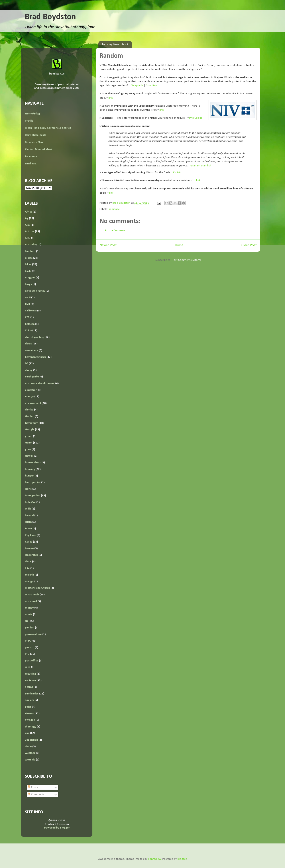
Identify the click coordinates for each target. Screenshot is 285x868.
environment (33, 403)
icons (28, 489)
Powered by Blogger (57, 828)
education (31, 390)
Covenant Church (35, 357)
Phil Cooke (196, 118)
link (111, 98)
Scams (29, 687)
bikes (28, 264)
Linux (28, 562)
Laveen (29, 548)
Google (30, 430)
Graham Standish (201, 166)
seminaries (32, 694)
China (28, 330)
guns (28, 449)
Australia (30, 245)
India (28, 509)
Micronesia (32, 595)
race (28, 667)
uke (27, 733)
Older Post (249, 245)
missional (31, 601)
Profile (29, 121)
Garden (30, 416)
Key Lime (31, 535)
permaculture (33, 634)
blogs (28, 284)
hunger (29, 476)
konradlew (155, 859)
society (29, 700)
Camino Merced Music (39, 149)
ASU (28, 238)
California (31, 311)
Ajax (27, 225)
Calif (27, 304)
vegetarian (31, 740)
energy (29, 397)
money (29, 608)
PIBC (28, 641)
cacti (28, 297)
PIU (27, 654)
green (29, 436)
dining (29, 370)
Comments (36, 794)
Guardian (151, 86)
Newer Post (108, 245)
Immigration (33, 496)
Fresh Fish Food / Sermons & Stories (48, 128)
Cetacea (30, 324)
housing (30, 469)
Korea (29, 542)
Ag (27, 218)
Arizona (30, 231)
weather (30, 753)
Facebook (31, 156)
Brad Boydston (50, 17)
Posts (33, 787)
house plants (33, 463)
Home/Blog (32, 114)
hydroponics (33, 482)
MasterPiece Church (37, 588)
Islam (28, 522)
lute (27, 568)
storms (29, 714)
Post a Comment (115, 231)
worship (30, 760)
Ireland (29, 515)
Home (179, 245)
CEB (27, 317)
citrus (28, 344)
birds (28, 271)
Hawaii (29, 456)
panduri (30, 628)
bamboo (30, 251)
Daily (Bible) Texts (36, 135)
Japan (28, 529)
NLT (27, 621)
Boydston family (35, 291)
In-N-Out (30, 502)
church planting (34, 337)
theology (31, 727)
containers (32, 350)
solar (28, 707)
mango (29, 581)
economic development (40, 383)
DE (26, 364)
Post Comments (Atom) (186, 260)
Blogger (30, 278)
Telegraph (137, 86)
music (29, 614)
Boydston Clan (34, 142)
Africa (28, 212)
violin (28, 747)
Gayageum (32, 423)
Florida (29, 410)
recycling (31, 674)
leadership (31, 555)
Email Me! (31, 164)
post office (32, 661)
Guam (29, 443)
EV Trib (177, 173)
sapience (114, 209)
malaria (29, 575)
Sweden (30, 720)
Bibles (29, 258)
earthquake (32, 377)
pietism (30, 647)
